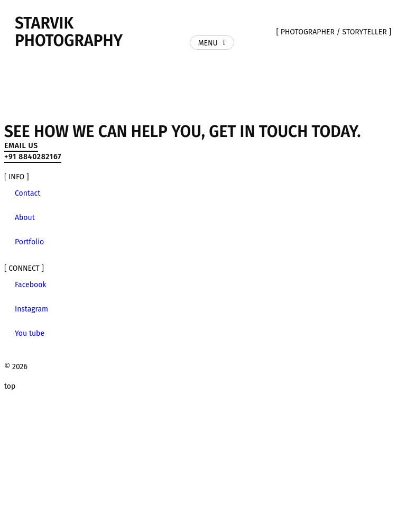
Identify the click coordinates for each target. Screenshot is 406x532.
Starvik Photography (69, 32)
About (25, 218)
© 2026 (16, 367)
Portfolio (29, 242)
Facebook (31, 285)
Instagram (31, 309)
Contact (27, 193)
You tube (30, 333)
